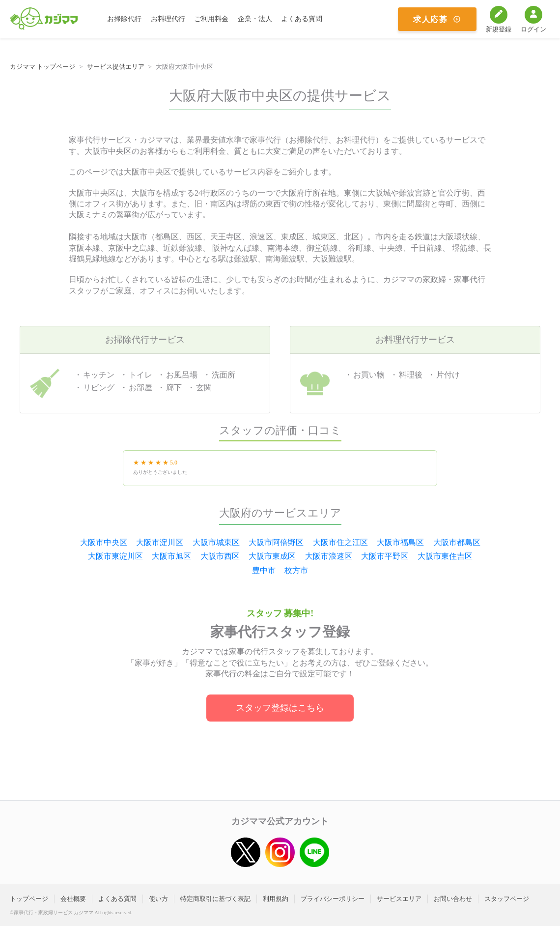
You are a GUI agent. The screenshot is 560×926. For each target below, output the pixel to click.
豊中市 (264, 570)
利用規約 (276, 899)
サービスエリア (399, 899)
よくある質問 (302, 19)
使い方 (158, 899)
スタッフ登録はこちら (280, 708)
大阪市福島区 (400, 542)
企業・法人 (255, 19)
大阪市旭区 (171, 556)
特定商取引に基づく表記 (215, 899)
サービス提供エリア (116, 67)
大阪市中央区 (104, 542)
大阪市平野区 (385, 556)
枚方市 (296, 570)
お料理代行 (168, 19)
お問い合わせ (453, 899)
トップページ (29, 899)
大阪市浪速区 (329, 556)
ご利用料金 (211, 19)
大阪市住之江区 (340, 542)
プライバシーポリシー (333, 899)
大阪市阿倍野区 (276, 542)
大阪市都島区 (457, 542)
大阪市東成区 (272, 556)
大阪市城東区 (216, 542)
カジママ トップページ (42, 67)
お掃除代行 (124, 19)
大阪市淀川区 (160, 542)
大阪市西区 (220, 556)
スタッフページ (507, 899)
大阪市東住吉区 (445, 556)
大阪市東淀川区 (115, 556)
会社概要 (73, 899)
